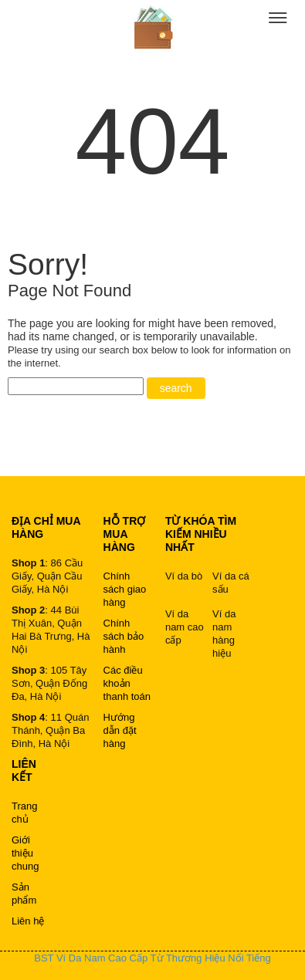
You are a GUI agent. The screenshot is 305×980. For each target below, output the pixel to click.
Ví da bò (184, 576)
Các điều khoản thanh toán (127, 683)
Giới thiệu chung (25, 853)
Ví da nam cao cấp (185, 627)
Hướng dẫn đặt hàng (120, 730)
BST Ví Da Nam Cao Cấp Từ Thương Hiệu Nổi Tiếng (152, 958)
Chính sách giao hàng (125, 589)
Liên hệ (28, 921)
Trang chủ (24, 813)
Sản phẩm (24, 894)
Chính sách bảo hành (124, 636)
